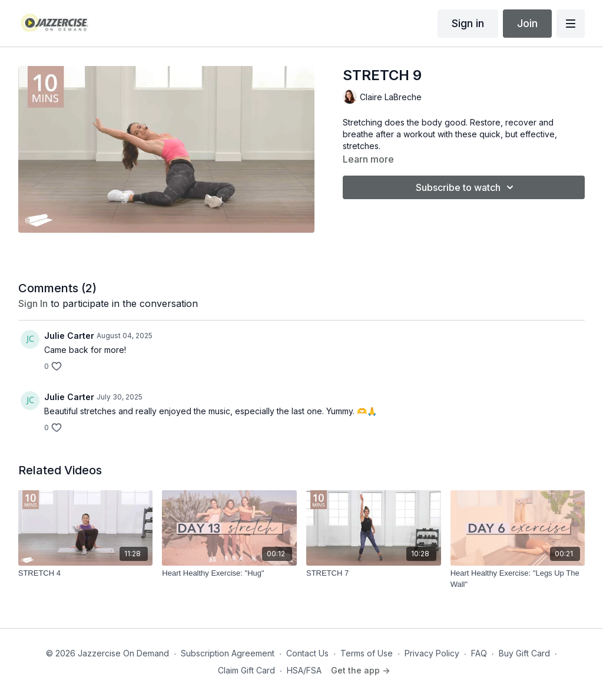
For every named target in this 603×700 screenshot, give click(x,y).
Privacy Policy (432, 653)
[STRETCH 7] (374, 573)
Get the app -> (360, 670)
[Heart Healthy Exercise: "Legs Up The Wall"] (518, 579)
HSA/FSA (304, 670)
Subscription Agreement (228, 653)
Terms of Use (367, 653)
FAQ (479, 653)
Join (527, 23)
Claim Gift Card (246, 670)
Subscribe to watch (466, 187)
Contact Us (307, 653)
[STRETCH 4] (86, 573)
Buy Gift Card (524, 653)
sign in (33, 303)
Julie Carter (69, 336)
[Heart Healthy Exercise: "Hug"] (229, 573)
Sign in (468, 23)
